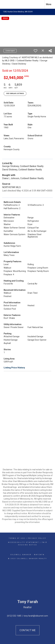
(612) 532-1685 (14, 616)
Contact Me (28, 630)
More (49, 4)
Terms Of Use (17, 538)
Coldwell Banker (21, 555)
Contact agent (10, 51)
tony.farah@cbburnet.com (36, 616)
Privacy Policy (37, 538)
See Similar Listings (15, 94)
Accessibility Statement (24, 542)
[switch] (35, 51)
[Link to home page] (5, 4)
